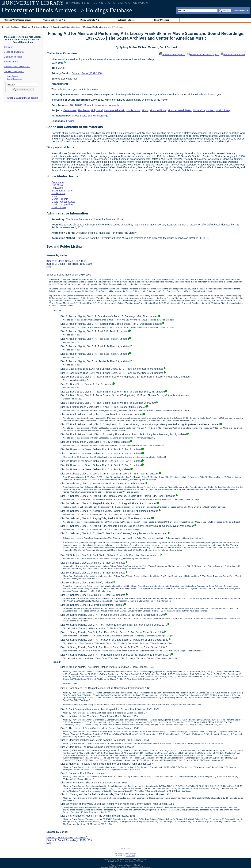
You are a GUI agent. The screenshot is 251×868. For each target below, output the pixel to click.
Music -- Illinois (158, 110)
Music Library (223, 110)
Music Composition (204, 110)
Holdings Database (109, 10)
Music (145, 110)
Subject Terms (11, 62)
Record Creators (162, 20)
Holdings (26, 27)
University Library (42, 27)
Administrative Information (17, 67)
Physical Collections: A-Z (54, 20)
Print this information (233, 54)
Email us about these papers (23, 98)
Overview (9, 47)
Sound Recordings (14, 79)
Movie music (133, 110)
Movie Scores (12, 76)
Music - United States (180, 110)
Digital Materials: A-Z (90, 20)
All (48, 267)
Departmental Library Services (66, 27)
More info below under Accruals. (102, 105)
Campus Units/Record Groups (18, 20)
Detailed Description (14, 71)
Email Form (130, 856)
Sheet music (79, 116)
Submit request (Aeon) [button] (172, 54)
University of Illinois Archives (39, 10)
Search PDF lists (241, 10)
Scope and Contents (14, 52)
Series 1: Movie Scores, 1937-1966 (67, 261)
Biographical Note (13, 57)
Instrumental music (115, 110)
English (70, 121)
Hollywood (97, 110)
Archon (123, 865)
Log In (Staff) (125, 848)
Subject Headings (126, 20)
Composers (70, 110)
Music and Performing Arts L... (97, 27)
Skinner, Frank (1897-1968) (87, 73)
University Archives (10, 27)
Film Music (84, 110)
